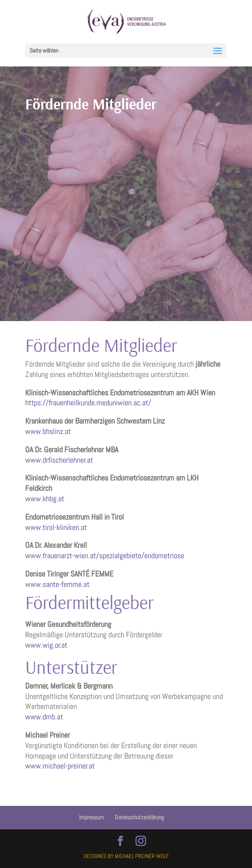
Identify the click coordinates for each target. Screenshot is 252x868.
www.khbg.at (45, 499)
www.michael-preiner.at (60, 766)
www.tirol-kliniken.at (56, 527)
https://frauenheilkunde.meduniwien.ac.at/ (88, 403)
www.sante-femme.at (57, 584)
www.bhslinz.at (48, 431)
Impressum (91, 817)
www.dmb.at (44, 717)
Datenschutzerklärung (139, 817)
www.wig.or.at (46, 645)
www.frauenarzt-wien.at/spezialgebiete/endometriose (105, 555)
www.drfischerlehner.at (59, 460)
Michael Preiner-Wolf (142, 856)
